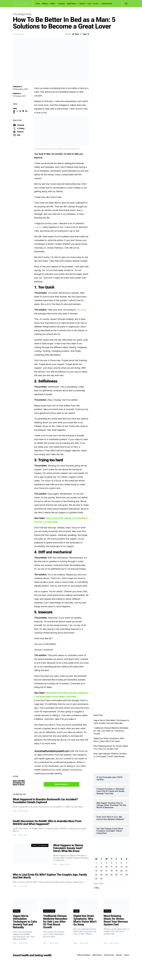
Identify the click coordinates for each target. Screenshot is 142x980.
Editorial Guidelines (84, 955)
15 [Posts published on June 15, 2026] (96, 871)
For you (95, 4)
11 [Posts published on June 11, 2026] (111, 867)
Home (38, 4)
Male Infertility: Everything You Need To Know (19, 783)
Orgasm (38, 227)
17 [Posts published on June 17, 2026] (106, 871)
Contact (126, 955)
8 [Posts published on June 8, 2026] (96, 867)
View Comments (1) (62, 784)
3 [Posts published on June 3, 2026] (106, 863)
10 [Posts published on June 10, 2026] (106, 867)
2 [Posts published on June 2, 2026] (101, 863)
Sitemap (119, 955)
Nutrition (82, 4)
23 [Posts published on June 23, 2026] (101, 875)
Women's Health (49, 911)
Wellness (45, 4)
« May (96, 888)
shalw (15, 108)
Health (52, 4)
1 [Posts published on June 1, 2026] (96, 863)
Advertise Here (107, 4)
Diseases (62, 4)
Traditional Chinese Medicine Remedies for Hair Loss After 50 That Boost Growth (111, 731)
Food (89, 4)
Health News (71, 4)
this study (81, 310)
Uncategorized (22, 14)
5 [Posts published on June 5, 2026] (116, 863)
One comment (19, 34)
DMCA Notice (97, 955)
